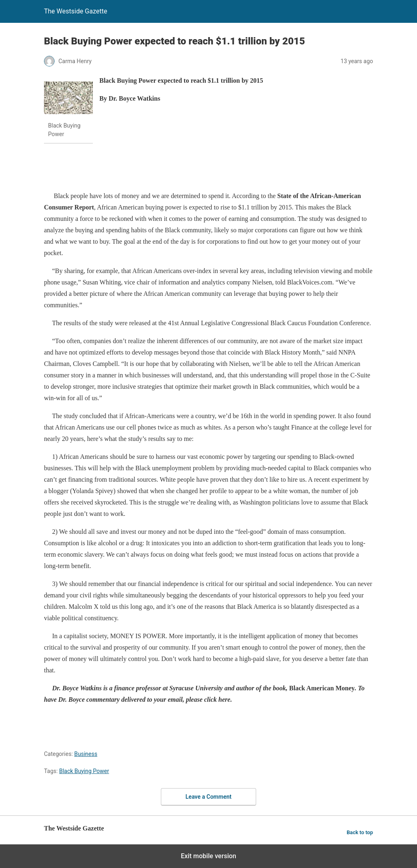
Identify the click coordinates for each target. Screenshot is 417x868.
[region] (192, 168)
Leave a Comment (209, 797)
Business (86, 754)
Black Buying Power (84, 771)
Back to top (360, 832)
